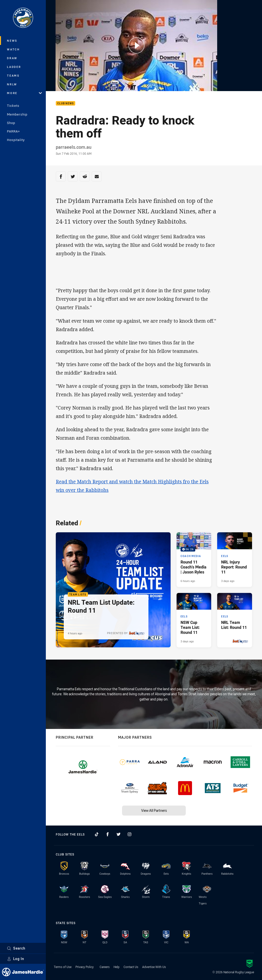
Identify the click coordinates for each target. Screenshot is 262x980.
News (12, 41)
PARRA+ (13, 131)
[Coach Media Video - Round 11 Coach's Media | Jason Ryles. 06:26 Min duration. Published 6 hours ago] (194, 560)
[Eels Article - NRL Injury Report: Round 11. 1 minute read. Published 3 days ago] (235, 560)
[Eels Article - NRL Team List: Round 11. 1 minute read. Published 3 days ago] (235, 620)
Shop (11, 123)
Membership (17, 114)
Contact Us (131, 967)
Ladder (14, 67)
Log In (16, 959)
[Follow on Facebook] (108, 834)
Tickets (13, 106)
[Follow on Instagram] (130, 834)
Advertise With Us (154, 967)
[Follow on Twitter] (119, 834)
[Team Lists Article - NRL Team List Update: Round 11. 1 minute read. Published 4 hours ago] (113, 590)
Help (117, 967)
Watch (13, 49)
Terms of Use (63, 967)
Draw (12, 58)
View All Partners (154, 810)
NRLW (12, 84)
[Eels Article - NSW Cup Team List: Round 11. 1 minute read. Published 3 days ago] (194, 620)
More (24, 93)
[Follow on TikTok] (97, 834)
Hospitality (16, 140)
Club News (65, 103)
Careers (105, 967)
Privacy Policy (85, 967)
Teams (13, 75)
